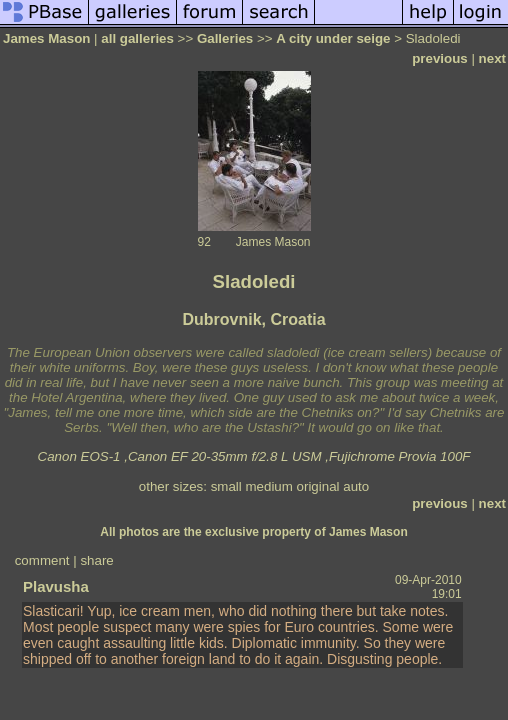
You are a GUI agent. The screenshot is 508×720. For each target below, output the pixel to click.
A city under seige (333, 38)
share (96, 560)
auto (356, 486)
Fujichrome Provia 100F (399, 456)
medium (268, 486)
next (492, 58)
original (318, 486)
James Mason (46, 38)
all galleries (137, 38)
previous (440, 58)
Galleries (225, 38)
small (226, 486)
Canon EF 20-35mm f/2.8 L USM (225, 456)
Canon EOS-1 (79, 456)
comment (42, 560)
